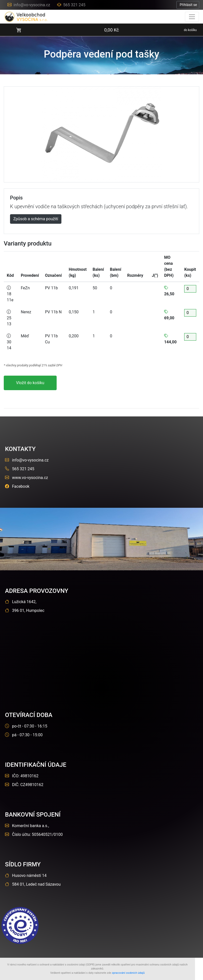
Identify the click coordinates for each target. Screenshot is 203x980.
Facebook (17, 486)
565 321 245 (71, 5)
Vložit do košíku (30, 383)
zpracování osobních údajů (128, 973)
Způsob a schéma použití (36, 219)
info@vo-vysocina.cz (29, 5)
